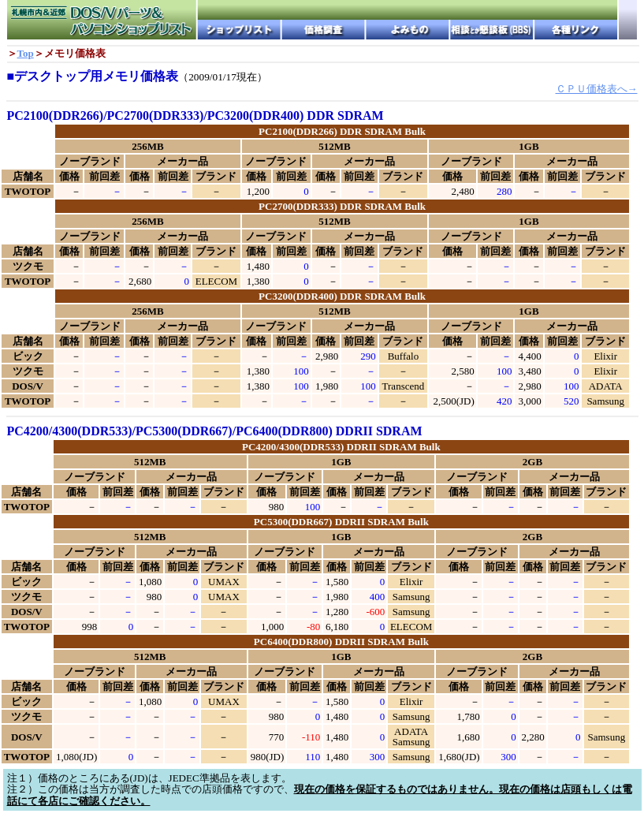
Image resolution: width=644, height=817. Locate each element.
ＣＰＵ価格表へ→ (597, 89)
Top (26, 53)
